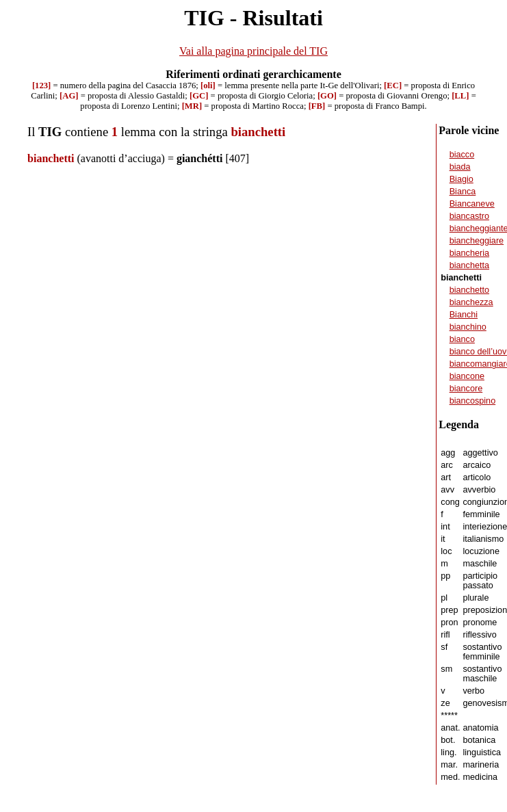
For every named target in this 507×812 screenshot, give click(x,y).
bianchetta (469, 265)
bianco (462, 339)
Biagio (461, 179)
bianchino (468, 327)
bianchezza (471, 302)
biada (460, 167)
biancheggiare (477, 241)
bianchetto (469, 290)
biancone (467, 376)
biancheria (469, 253)
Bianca (463, 192)
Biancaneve (472, 204)
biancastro (469, 216)
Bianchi (464, 315)
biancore (466, 389)
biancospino (473, 401)
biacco (462, 155)
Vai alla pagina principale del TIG (253, 51)
